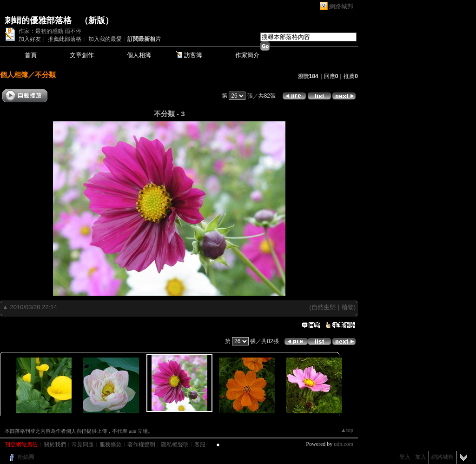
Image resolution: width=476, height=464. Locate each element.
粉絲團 (26, 457)
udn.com (344, 444)
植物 (348, 307)
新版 (97, 20)
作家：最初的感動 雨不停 (50, 31)
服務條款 (111, 444)
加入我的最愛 (105, 39)
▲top (347, 430)
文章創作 (82, 55)
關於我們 (55, 444)
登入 (405, 457)
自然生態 (324, 307)
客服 (200, 444)
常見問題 (83, 444)
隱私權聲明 (175, 444)
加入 (421, 457)
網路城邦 (341, 6)
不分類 (45, 75)
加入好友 (30, 39)
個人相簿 (139, 55)
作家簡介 (247, 55)
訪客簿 (193, 55)
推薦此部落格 (65, 39)
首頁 (31, 55)
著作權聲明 (141, 444)
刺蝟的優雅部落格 (38, 20)
